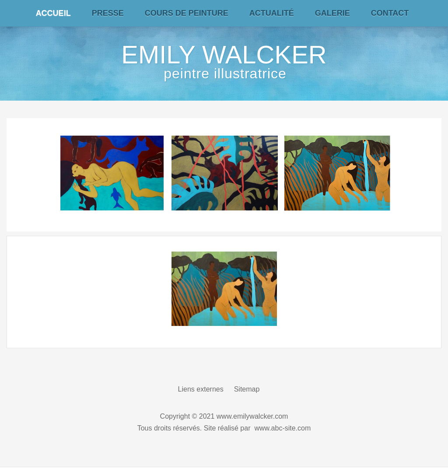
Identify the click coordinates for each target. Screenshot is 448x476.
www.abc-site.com (282, 428)
